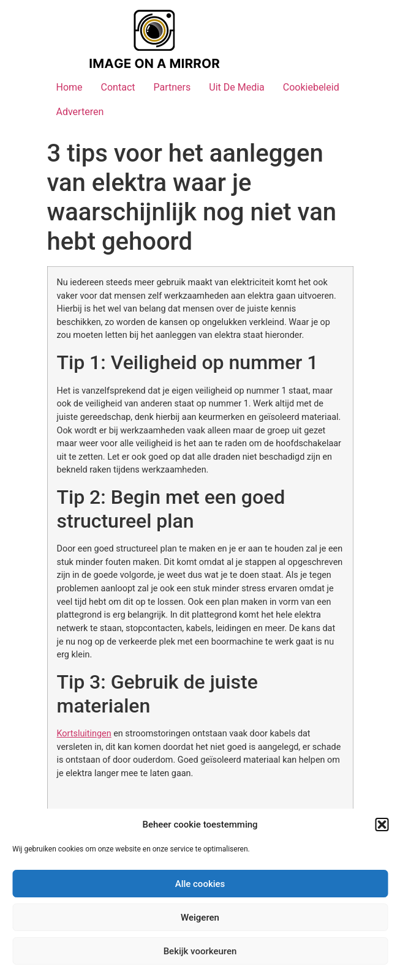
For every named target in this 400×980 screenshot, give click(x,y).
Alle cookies (200, 884)
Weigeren (200, 918)
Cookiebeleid (311, 87)
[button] (382, 825)
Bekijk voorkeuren (200, 951)
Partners (172, 87)
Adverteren (80, 112)
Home (70, 87)
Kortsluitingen (84, 734)
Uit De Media (237, 87)
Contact (118, 87)
